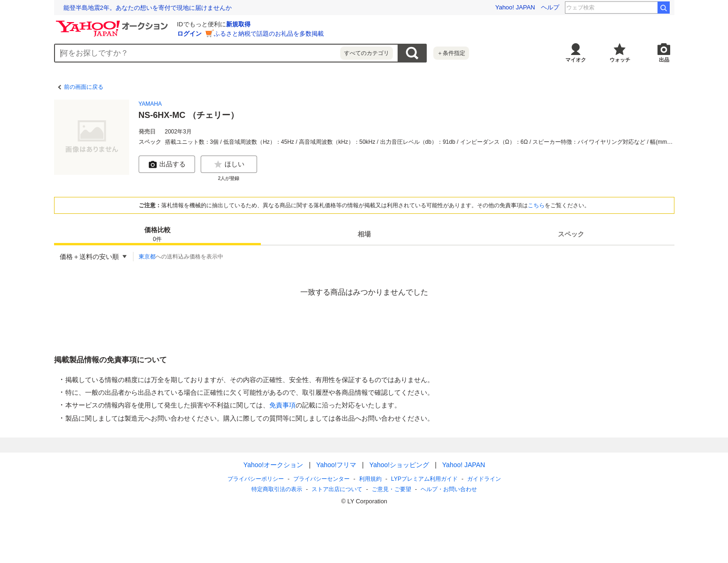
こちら (536, 205)
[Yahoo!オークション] (113, 23)
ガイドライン (484, 479)
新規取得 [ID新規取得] (238, 24)
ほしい (229, 164)
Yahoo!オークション (273, 465)
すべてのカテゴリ (367, 53)
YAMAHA (150, 104)
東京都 (147, 257)
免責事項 (282, 405)
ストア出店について (337, 489)
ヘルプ (550, 7)
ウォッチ (620, 60)
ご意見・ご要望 (391, 489)
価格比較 (157, 235)
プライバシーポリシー (256, 479)
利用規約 (370, 479)
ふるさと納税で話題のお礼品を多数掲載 (269, 34)
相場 (364, 234)
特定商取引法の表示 (277, 489)
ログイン (189, 34)
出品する (167, 164)
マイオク (576, 60)
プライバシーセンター (321, 479)
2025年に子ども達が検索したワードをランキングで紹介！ (144, 8)
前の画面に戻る (84, 87)
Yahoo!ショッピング (399, 465)
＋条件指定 (451, 53)
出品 (664, 60)
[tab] (157, 234)
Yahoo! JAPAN (515, 7)
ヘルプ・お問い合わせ (449, 489)
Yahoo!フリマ (336, 465)
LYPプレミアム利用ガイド (424, 479)
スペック (571, 234)
